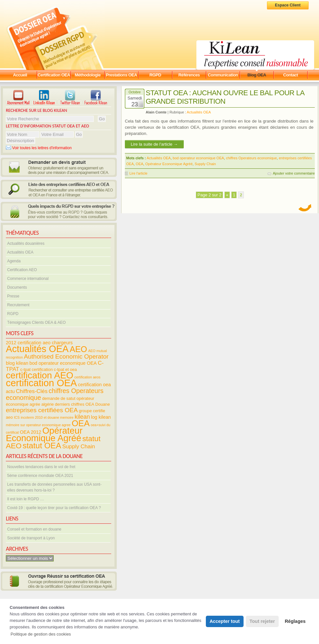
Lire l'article (138, 173)
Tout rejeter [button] (262, 621)
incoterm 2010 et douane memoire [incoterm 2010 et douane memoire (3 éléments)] (47, 417)
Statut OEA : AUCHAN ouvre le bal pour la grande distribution (225, 97)
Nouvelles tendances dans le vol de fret (41, 467)
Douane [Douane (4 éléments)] (103, 404)
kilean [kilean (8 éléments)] (82, 417)
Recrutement (18, 305)
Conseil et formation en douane (34, 529)
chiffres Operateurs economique (251, 158)
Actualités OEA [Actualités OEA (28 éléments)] (37, 349)
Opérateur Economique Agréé (169, 164)
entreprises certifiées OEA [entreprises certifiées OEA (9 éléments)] (42, 410)
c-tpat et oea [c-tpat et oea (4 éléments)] (65, 369)
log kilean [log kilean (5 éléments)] (101, 417)
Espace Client (288, 5)
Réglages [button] (295, 621)
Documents (17, 287)
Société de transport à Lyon (31, 538)
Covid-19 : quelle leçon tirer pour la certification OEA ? (54, 508)
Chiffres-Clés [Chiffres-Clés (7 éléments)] (32, 391)
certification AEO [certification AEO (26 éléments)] (40, 375)
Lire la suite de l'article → (154, 144)
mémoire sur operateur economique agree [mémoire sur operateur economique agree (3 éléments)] (38, 425)
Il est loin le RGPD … (26, 499)
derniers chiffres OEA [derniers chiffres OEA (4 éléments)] (75, 404)
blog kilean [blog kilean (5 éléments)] (17, 363)
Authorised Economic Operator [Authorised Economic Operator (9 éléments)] (66, 356)
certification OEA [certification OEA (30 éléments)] (41, 383)
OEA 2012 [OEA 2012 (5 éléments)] (31, 432)
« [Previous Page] (227, 195)
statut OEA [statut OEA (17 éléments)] (42, 446)
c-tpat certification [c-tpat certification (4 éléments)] (36, 369)
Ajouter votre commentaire (294, 173)
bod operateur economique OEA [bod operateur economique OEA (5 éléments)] (63, 363)
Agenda (14, 261)
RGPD (13, 314)
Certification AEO (22, 270)
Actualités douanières (26, 243)
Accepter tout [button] (225, 621)
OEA (139, 164)
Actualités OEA (20, 252)
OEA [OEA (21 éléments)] (80, 423)
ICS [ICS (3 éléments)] (17, 417)
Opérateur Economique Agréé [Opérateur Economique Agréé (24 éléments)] (44, 434)
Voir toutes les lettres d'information (39, 148)
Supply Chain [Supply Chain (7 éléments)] (79, 447)
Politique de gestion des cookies (41, 634)
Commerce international (28, 279)
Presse (13, 296)
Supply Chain (205, 164)
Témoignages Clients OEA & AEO (36, 322)
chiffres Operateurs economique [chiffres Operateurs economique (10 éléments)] (55, 394)
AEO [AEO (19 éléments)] (78, 349)
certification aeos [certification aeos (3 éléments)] (87, 377)
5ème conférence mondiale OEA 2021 (40, 476)
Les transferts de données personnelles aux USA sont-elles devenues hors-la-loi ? (54, 487)
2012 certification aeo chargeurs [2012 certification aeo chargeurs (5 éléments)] (39, 343)
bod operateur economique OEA (198, 158)
